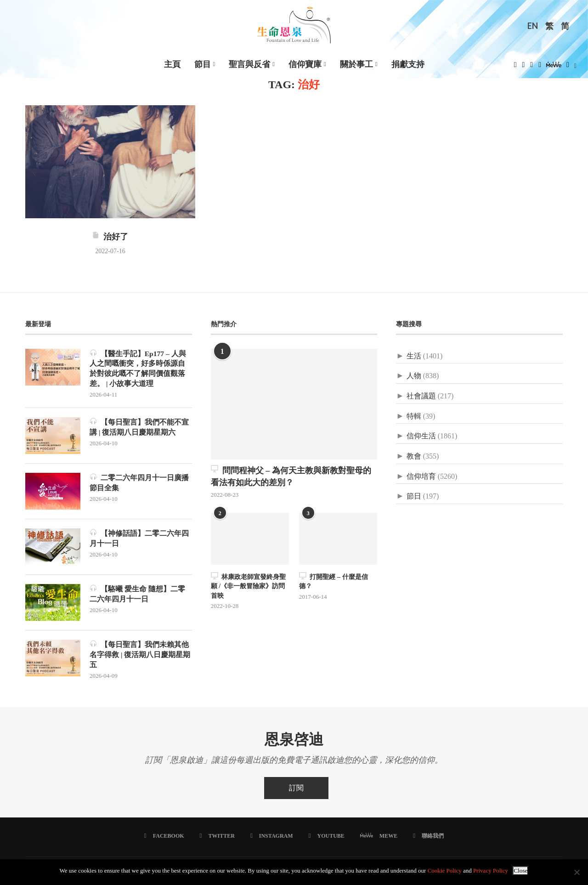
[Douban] (568, 67)
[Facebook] (515, 67)
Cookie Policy (445, 871)
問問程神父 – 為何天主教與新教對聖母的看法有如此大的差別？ (291, 476)
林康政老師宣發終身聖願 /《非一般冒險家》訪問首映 (248, 585)
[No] (577, 872)
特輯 (414, 416)
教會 (414, 456)
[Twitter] (524, 67)
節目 (203, 64)
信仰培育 (421, 476)
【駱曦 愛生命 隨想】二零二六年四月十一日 (137, 595)
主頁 (172, 64)
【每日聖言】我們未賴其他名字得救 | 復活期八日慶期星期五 (140, 656)
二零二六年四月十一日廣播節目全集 (139, 484)
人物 (414, 376)
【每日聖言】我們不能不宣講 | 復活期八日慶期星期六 (139, 428)
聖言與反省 (249, 64)
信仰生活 (421, 436)
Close (520, 871)
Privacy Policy (491, 871)
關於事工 (356, 64)
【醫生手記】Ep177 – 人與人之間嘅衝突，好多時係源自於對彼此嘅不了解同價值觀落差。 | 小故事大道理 (138, 369)
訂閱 (296, 790)
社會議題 (421, 396)
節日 (414, 496)
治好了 (110, 237)
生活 (414, 356)
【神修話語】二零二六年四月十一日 (139, 539)
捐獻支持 (408, 64)
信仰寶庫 (305, 64)
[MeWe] (554, 67)
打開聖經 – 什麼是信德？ (333, 581)
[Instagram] (531, 67)
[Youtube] (540, 67)
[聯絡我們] (428, 838)
